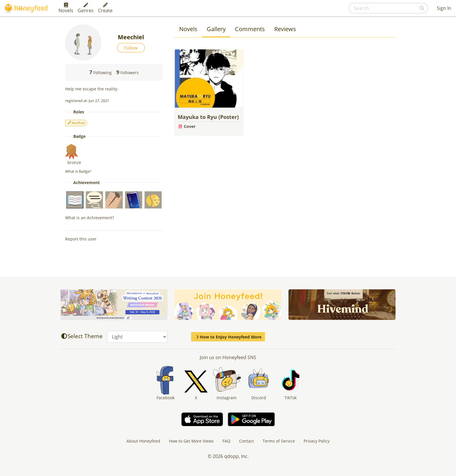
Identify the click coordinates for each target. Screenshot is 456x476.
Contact (246, 441)
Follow (131, 48)
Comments (250, 29)
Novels (66, 8)
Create (105, 8)
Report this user (81, 239)
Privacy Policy (317, 441)
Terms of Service (279, 441)
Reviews (285, 29)
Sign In (444, 8)
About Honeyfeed (143, 441)
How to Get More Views (191, 441)
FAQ (226, 441)
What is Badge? (78, 171)
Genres (86, 8)
